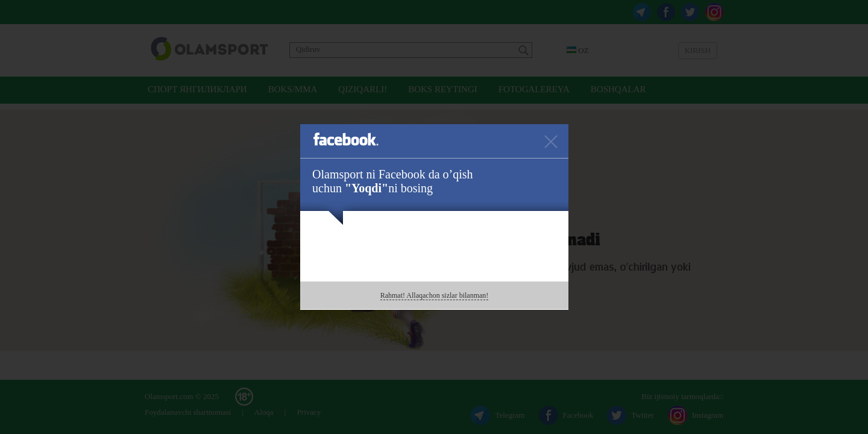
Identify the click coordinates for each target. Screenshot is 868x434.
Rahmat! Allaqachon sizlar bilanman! (435, 295)
